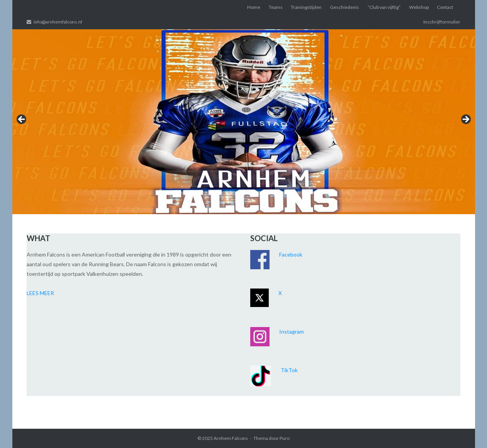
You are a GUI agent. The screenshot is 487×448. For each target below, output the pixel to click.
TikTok (289, 370)
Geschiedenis (345, 7)
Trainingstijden (306, 7)
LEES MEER (40, 293)
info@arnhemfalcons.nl (58, 22)
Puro (285, 438)
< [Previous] (22, 120)
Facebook (291, 254)
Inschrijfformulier (442, 22)
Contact (445, 7)
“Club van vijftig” (384, 7)
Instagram (292, 331)
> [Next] (465, 120)
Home (254, 7)
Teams (276, 7)
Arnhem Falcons (231, 438)
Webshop (419, 7)
